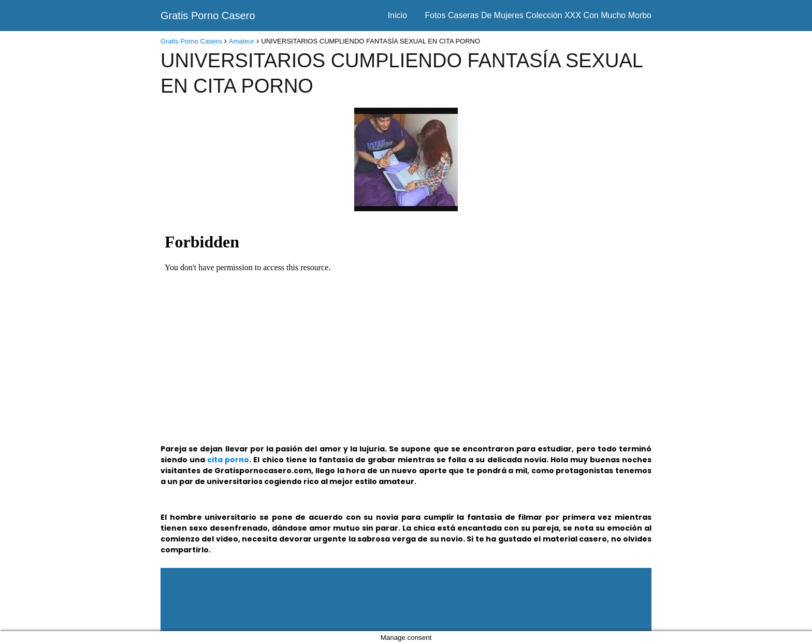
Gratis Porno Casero (208, 16)
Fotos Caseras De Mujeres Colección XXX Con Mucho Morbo (538, 15)
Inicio (397, 15)
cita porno (228, 460)
